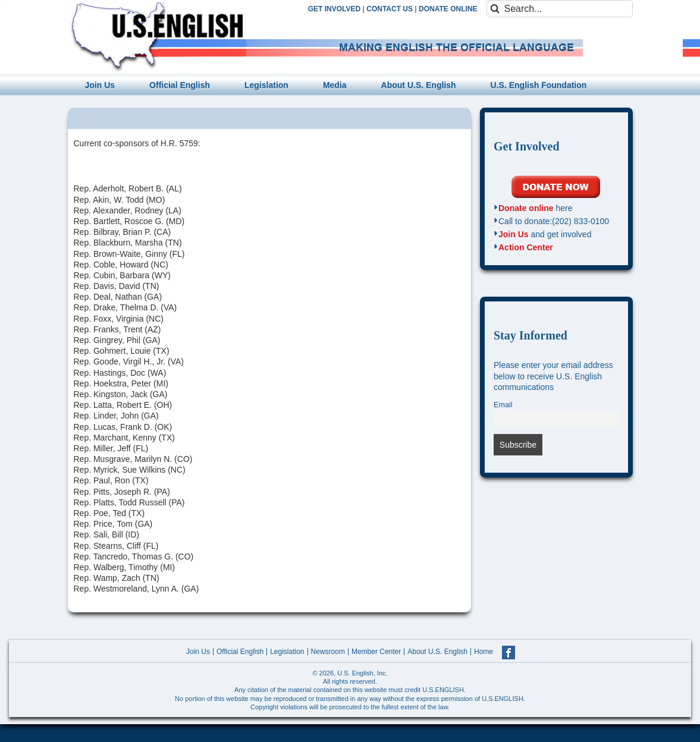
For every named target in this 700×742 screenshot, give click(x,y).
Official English (240, 652)
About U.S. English (437, 652)
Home (484, 652)
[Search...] (560, 9)
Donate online (526, 208)
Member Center (376, 652)
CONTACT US (390, 9)
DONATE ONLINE (448, 9)
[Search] (495, 9)
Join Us (514, 234)
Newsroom (328, 652)
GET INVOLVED (334, 9)
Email (503, 405)
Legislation (287, 652)
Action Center (526, 247)
